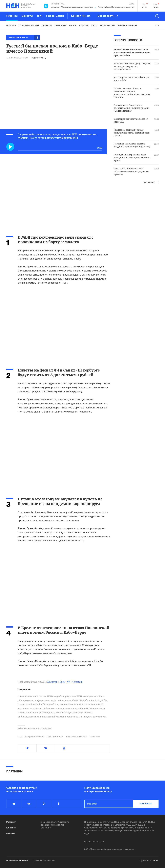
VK (69, 682)
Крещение (95, 737)
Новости (52, 682)
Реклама (11, 834)
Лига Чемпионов (55, 737)
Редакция (11, 822)
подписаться (146, 804)
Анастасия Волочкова (76, 737)
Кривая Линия (81, 16)
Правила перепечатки (17, 860)
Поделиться (38, 58)
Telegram (77, 682)
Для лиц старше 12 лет (44, 860)
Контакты (11, 828)
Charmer (155, 860)
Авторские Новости (35, 737)
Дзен (62, 682)
